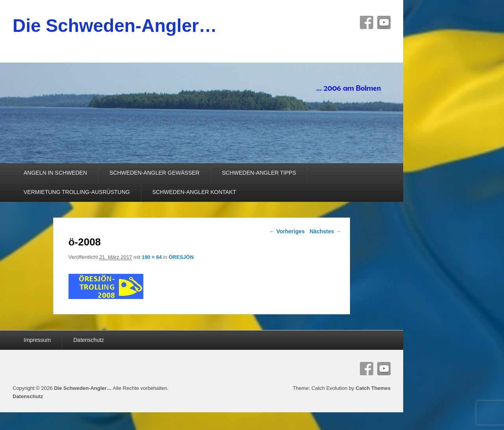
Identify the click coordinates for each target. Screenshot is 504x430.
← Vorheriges (287, 231)
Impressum (37, 340)
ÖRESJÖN (181, 257)
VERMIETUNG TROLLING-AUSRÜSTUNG (77, 192)
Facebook (367, 22)
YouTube (384, 22)
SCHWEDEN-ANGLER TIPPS (259, 173)
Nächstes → (325, 231)
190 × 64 (152, 257)
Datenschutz (89, 340)
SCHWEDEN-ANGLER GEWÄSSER (155, 173)
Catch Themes (373, 388)
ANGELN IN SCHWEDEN (55, 173)
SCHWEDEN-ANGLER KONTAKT (194, 192)
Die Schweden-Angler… (115, 26)
